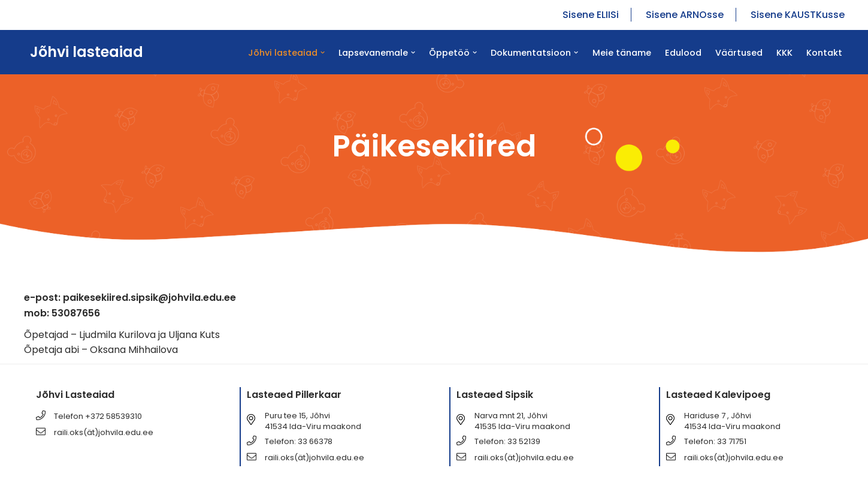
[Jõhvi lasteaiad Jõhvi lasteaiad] (84, 52)
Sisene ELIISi (591, 15)
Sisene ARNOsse (685, 15)
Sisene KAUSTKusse (798, 15)
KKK (784, 53)
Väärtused (739, 53)
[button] (323, 52)
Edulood (683, 53)
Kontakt (824, 53)
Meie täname (622, 53)
